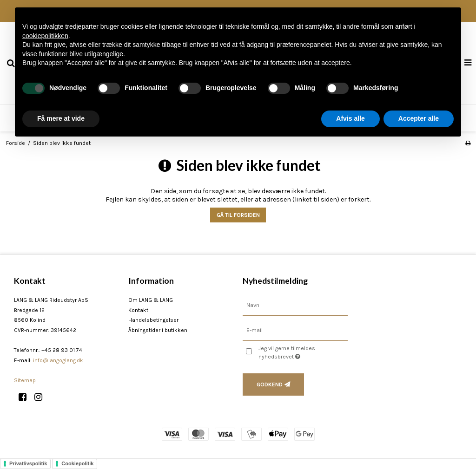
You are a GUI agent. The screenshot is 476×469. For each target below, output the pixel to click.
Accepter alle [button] (419, 118)
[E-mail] (295, 330)
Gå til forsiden (238, 215)
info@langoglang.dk (58, 360)
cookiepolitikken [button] (45, 36)
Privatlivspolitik (28, 463)
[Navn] (295, 305)
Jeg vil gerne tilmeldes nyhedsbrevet (302, 352)
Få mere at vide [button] (61, 118)
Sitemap (25, 380)
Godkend (270, 384)
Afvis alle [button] (350, 118)
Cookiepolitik (77, 463)
